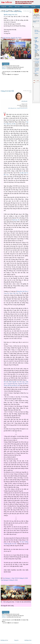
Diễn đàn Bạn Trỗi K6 (37, 31)
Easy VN (4, 67)
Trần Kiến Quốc (24, 101)
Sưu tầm (33, 7)
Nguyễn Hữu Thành (16, 38)
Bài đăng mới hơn (4, 640)
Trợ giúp (17, 10)
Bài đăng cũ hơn (28, 640)
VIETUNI (4, 69)
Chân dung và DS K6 (37, 62)
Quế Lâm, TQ (16, 220)
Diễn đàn (10, 10)
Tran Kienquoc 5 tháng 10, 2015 (9, 580)
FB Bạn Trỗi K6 (36, 18)
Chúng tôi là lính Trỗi (7, 91)
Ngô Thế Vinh (7, 38)
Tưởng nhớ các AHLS (37, 59)
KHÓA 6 (36, 73)
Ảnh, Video (17, 7)
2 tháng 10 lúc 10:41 (11, 15)
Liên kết (3, 10)
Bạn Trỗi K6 (7, 2)
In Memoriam (26, 7)
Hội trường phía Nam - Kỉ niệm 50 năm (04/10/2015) (18, 108)
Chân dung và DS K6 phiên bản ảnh (37, 70)
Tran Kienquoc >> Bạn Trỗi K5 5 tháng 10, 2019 (15, 578)
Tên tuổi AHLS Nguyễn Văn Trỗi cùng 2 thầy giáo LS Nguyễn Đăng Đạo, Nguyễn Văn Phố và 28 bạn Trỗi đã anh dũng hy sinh (16, 384)
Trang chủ (4, 7)
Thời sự (10, 7)
